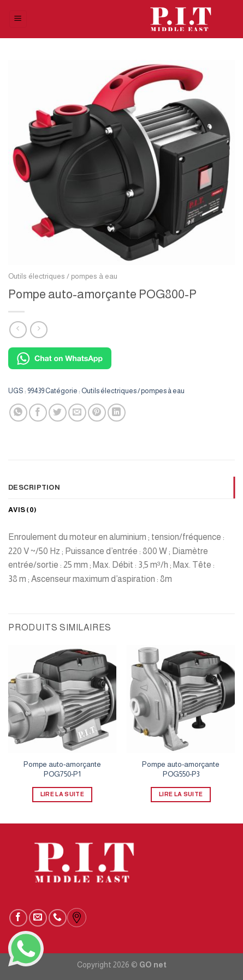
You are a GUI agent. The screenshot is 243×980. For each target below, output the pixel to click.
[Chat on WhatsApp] (60, 357)
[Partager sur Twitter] (58, 413)
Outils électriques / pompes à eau (63, 276)
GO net (153, 965)
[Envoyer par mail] (77, 413)
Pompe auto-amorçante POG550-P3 (181, 769)
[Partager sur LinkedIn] (117, 413)
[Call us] (58, 918)
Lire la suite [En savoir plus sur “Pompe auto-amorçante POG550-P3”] (181, 794)
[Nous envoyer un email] (38, 918)
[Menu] (18, 19)
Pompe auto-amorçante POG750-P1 (62, 769)
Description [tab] (34, 487)
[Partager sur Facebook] (38, 413)
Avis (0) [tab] (22, 510)
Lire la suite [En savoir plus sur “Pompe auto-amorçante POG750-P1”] (62, 794)
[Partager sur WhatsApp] (18, 413)
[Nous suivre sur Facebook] (18, 918)
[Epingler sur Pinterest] (97, 413)
